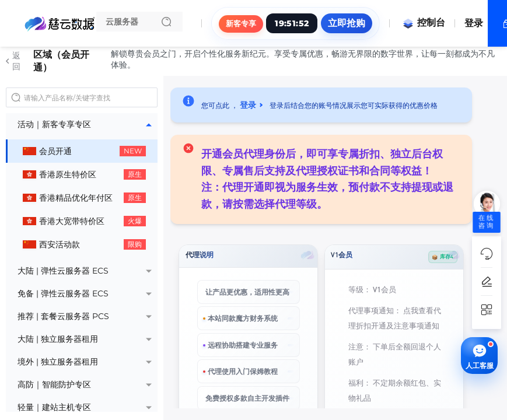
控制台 (424, 22)
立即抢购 (347, 23)
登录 (474, 23)
